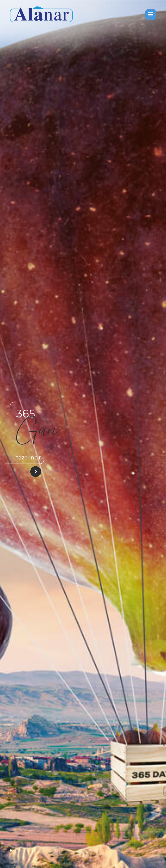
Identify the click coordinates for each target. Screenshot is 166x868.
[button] (11, 851)
